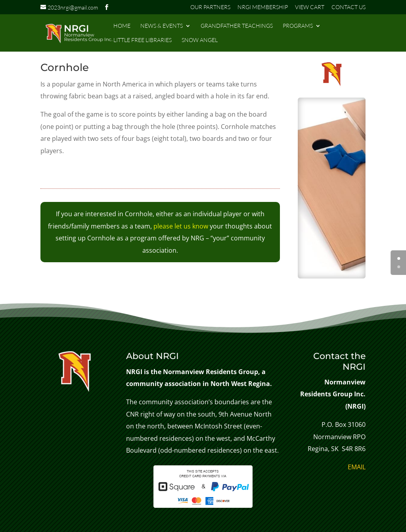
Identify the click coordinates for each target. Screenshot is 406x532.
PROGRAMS (298, 26)
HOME (122, 26)
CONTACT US (349, 7)
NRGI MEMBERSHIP (263, 7)
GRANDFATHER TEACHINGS (237, 26)
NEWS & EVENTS (162, 26)
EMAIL (357, 467)
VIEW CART (310, 7)
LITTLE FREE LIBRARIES (143, 40)
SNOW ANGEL (200, 40)
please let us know (181, 226)
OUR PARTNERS (210, 7)
